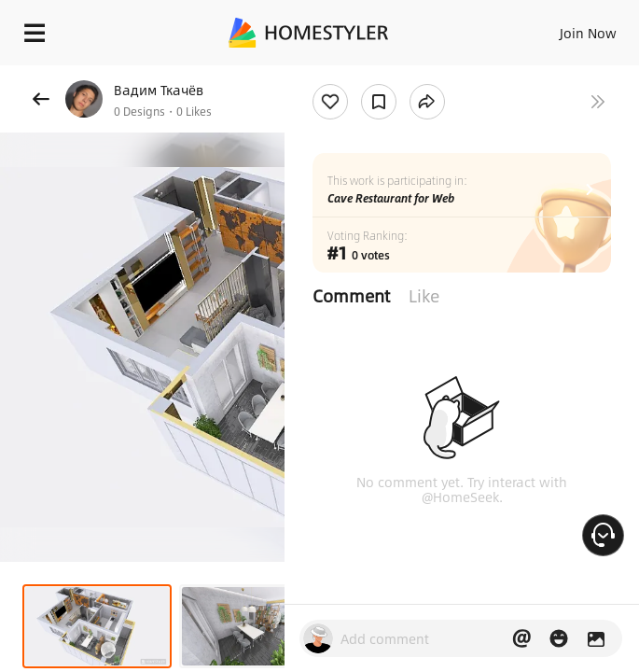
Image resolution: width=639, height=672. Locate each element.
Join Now (588, 33)
